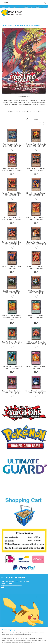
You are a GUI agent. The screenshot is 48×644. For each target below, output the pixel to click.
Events (3, 587)
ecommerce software (40, 637)
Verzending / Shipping (6, 583)
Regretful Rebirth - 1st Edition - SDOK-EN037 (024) (36, 392)
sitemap (30, 637)
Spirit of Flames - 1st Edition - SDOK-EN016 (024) (12, 243)
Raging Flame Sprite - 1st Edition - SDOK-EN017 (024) (36, 243)
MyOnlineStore (27, 640)
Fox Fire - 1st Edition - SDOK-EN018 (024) (12, 267)
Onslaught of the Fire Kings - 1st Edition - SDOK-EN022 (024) (12, 317)
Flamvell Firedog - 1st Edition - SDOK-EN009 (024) (12, 194)
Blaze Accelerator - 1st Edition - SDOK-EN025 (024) (12, 343)
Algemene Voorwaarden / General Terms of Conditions (15, 581)
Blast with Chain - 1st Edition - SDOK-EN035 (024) (12, 392)
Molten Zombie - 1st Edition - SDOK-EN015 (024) (36, 218)
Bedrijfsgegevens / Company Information (11, 585)
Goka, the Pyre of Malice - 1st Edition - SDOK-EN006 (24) (36, 145)
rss (33, 637)
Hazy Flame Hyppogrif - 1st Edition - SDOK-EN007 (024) (12, 169)
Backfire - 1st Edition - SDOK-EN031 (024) (36, 367)
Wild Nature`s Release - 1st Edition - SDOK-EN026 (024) (36, 343)
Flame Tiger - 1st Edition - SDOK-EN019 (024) (36, 267)
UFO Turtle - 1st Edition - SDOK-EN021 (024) (36, 292)
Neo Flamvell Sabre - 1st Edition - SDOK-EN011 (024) (12, 218)
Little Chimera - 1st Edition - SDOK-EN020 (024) (12, 292)
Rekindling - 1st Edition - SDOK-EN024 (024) (36, 316)
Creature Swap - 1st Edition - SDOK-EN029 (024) (12, 367)
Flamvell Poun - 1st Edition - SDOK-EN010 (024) (36, 194)
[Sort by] (35, 119)
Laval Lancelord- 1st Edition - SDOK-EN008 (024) (36, 169)
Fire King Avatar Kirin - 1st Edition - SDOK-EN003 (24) (12, 145)
